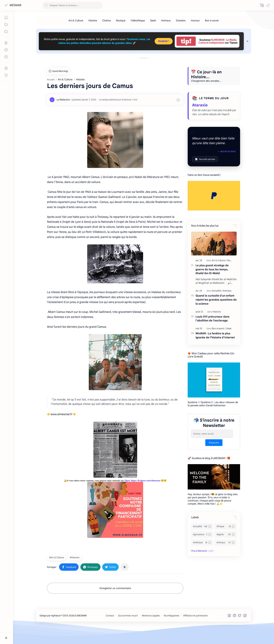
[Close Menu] (247, 41)
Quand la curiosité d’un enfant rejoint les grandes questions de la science (216, 315)
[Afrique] (226, 542)
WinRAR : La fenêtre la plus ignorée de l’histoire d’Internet (215, 351)
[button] (262, 5)
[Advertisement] (144, 68)
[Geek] (153, 20)
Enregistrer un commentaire (115, 604)
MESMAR (15, 5)
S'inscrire (214, 458)
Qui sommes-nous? (128, 631)
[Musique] (121, 20)
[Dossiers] (181, 20)
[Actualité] (217, 306)
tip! (186, 41)
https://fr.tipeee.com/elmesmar (146, 496)
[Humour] (195, 20)
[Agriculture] (202, 550)
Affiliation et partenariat (195, 631)
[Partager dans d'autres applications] (125, 583)
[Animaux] (166, 20)
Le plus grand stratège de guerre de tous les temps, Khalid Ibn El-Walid (212, 285)
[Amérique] (202, 558)
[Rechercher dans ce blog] (73, 5)
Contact (110, 631)
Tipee (127, 496)
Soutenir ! (164, 41)
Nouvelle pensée (205, 175)
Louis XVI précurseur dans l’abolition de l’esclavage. (212, 334)
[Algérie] (226, 550)
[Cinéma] (107, 20)
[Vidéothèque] (138, 20)
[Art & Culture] (76, 20)
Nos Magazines (171, 631)
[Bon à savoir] (212, 20)
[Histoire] (93, 20)
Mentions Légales (151, 631)
